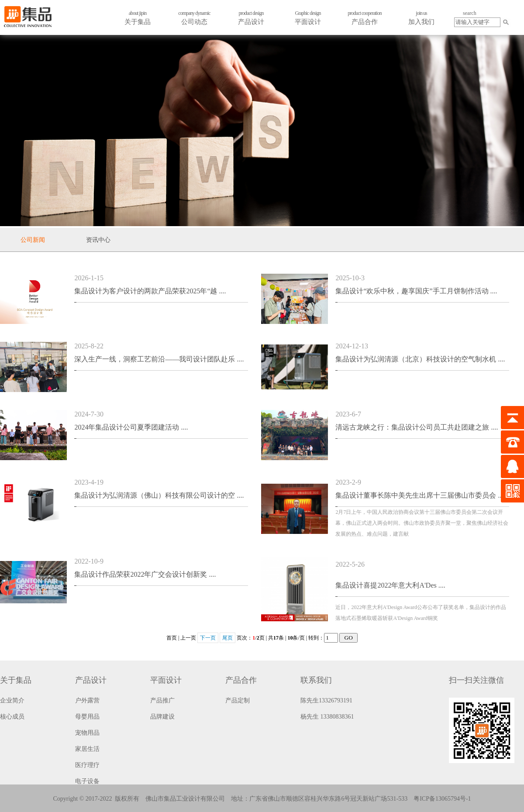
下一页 (208, 638)
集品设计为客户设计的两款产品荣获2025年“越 (150, 291)
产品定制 (238, 700)
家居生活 (87, 749)
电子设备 (87, 781)
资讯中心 (98, 240)
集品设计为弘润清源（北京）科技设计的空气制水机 (420, 359)
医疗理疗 (87, 765)
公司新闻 (33, 240)
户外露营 (87, 700)
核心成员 (12, 717)
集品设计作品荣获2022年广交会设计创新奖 (145, 574)
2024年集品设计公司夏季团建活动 (131, 427)
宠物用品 (87, 733)
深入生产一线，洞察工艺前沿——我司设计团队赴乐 (159, 359)
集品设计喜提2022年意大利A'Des (390, 585)
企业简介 (12, 700)
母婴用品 (87, 717)
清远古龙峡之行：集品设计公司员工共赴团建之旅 (417, 427)
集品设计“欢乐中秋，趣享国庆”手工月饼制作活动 (416, 291)
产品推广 (162, 700)
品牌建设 (162, 717)
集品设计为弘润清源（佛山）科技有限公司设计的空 (159, 495)
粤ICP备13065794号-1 (442, 799)
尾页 (228, 638)
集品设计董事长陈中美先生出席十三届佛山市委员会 (420, 495)
